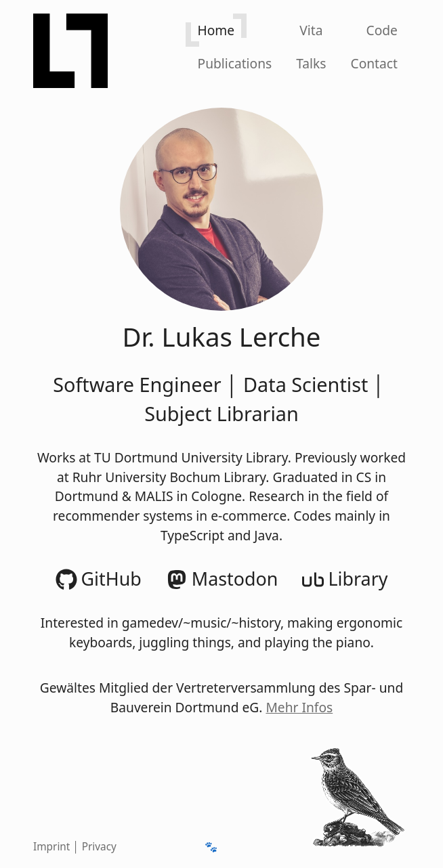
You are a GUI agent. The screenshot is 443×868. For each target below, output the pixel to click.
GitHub (99, 579)
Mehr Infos (299, 707)
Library (345, 579)
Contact (374, 63)
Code (382, 30)
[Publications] (235, 63)
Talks (311, 63)
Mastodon (222, 579)
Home (216, 30)
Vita (311, 30)
